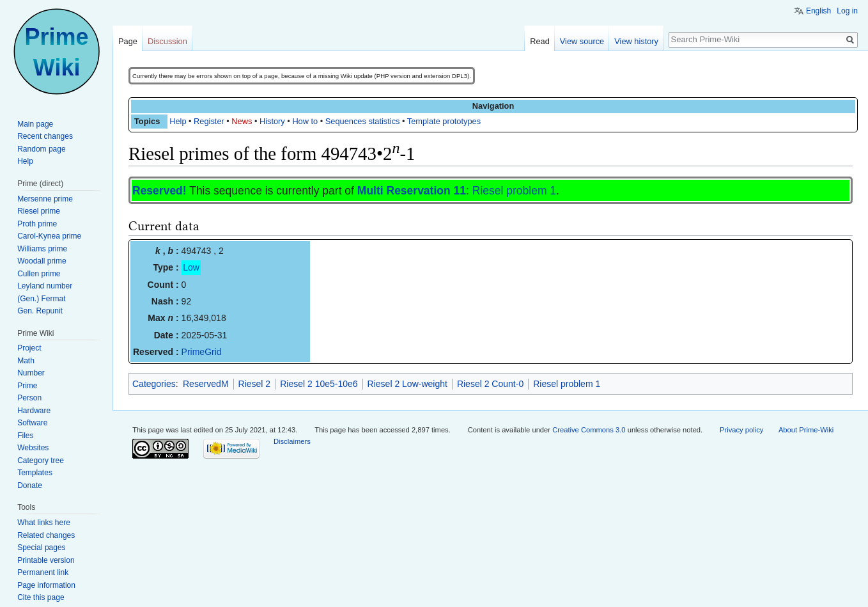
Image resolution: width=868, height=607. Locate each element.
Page (128, 41)
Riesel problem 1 (514, 191)
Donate (30, 485)
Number (31, 373)
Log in (847, 11)
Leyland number (45, 286)
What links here (44, 523)
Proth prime (37, 224)
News (242, 121)
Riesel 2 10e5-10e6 (319, 384)
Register (209, 121)
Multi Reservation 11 (412, 191)
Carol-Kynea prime (49, 236)
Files (25, 436)
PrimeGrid (202, 352)
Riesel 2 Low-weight (407, 384)
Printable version (46, 560)
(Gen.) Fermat (41, 299)
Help (178, 121)
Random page (41, 149)
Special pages (41, 548)
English (818, 11)
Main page (35, 124)
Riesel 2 (255, 384)
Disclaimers (292, 441)
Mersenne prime (45, 199)
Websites (33, 448)
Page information (46, 585)
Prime (27, 386)
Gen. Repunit (40, 311)
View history (636, 41)
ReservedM (206, 384)
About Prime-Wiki (806, 430)
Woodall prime (42, 261)
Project (29, 348)
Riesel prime (39, 211)
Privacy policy (741, 430)
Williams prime (42, 249)
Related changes (46, 535)
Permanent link (43, 572)
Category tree (41, 461)
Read (540, 41)
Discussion (167, 41)
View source (582, 41)
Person (29, 398)
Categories (154, 384)
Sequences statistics (363, 121)
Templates (35, 473)
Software (32, 423)
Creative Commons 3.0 (589, 430)
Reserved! (159, 191)
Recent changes (45, 136)
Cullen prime (39, 274)
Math (26, 361)
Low (191, 267)
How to (305, 121)
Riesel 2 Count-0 (490, 384)
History (272, 121)
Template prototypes (444, 121)
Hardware (34, 411)
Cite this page (41, 597)
